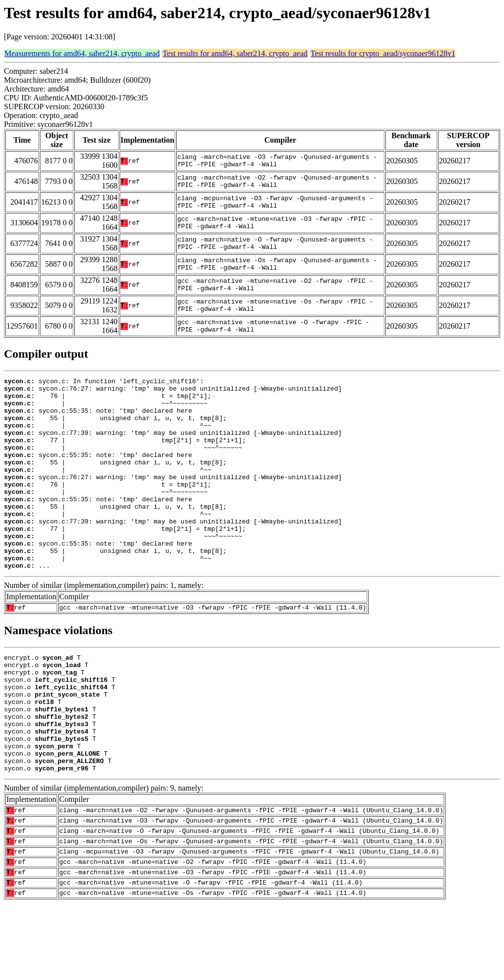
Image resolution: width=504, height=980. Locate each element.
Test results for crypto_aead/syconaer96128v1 (383, 53)
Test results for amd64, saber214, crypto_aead (235, 53)
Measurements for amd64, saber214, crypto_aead (82, 53)
